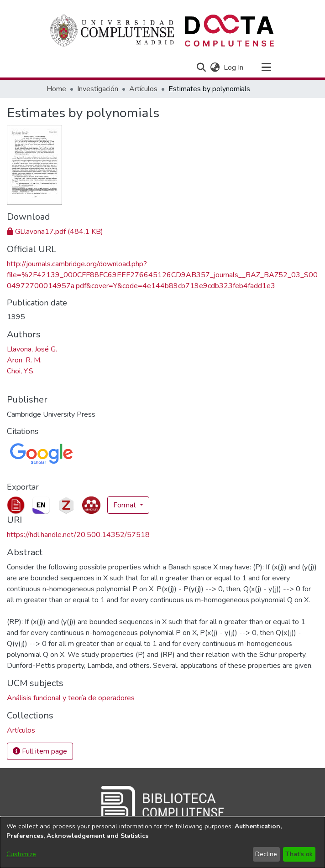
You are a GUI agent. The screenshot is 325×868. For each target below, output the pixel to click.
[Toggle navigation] (266, 67)
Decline (266, 854)
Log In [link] (234, 67)
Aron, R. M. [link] (24, 360)
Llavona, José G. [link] (32, 349)
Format (126, 505)
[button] (201, 67)
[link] (55, 232)
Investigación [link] (98, 89)
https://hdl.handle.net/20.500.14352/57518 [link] (78, 535)
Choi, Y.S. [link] (21, 371)
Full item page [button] (40, 751)
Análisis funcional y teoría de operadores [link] (71, 698)
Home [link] (56, 89)
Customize (21, 854)
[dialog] (162, 842)
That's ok (299, 854)
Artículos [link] (143, 89)
